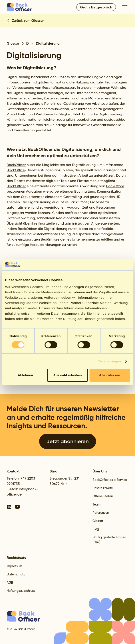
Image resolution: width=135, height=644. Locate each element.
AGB (10, 583)
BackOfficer (16, 165)
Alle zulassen (110, 375)
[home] (19, 7)
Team (97, 504)
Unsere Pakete (103, 488)
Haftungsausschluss (21, 591)
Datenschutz (16, 574)
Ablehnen (25, 375)
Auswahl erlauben (67, 375)
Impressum (14, 566)
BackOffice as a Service (110, 480)
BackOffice (16, 170)
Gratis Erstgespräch (96, 7)
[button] (124, 7)
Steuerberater (32, 197)
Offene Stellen (103, 496)
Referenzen (101, 513)
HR (118, 197)
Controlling (73, 197)
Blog (96, 529)
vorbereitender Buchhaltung (72, 191)
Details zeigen (110, 361)
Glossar (98, 521)
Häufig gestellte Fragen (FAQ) (109, 540)
